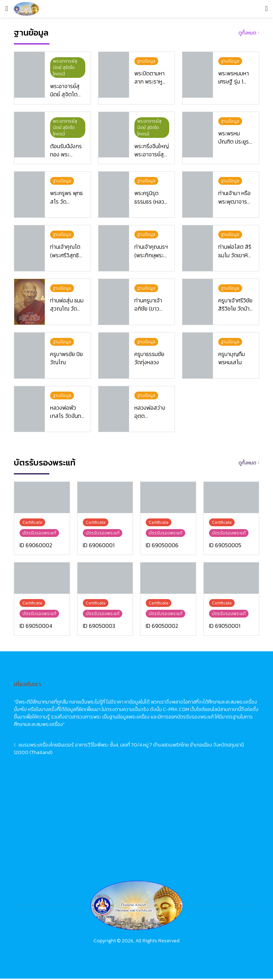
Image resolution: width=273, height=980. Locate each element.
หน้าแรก (22, 790)
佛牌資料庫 (197, 816)
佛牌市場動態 (199, 803)
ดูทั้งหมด (247, 33)
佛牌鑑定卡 (197, 830)
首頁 (189, 790)
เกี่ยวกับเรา (25, 843)
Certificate (111, 830)
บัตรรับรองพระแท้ (33, 830)
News (105, 803)
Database (110, 816)
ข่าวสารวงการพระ (33, 803)
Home (106, 790)
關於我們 (194, 843)
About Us (110, 843)
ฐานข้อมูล (24, 816)
